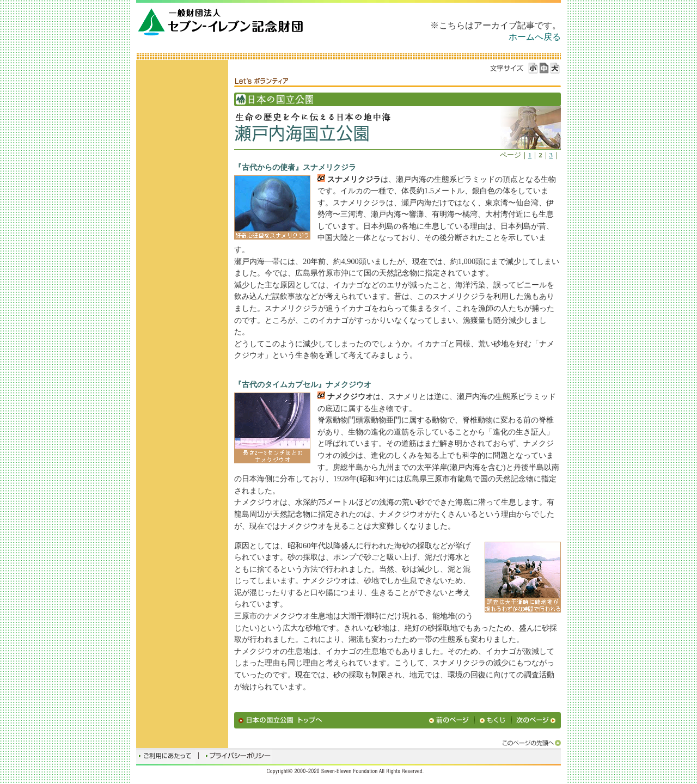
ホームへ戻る (535, 37)
